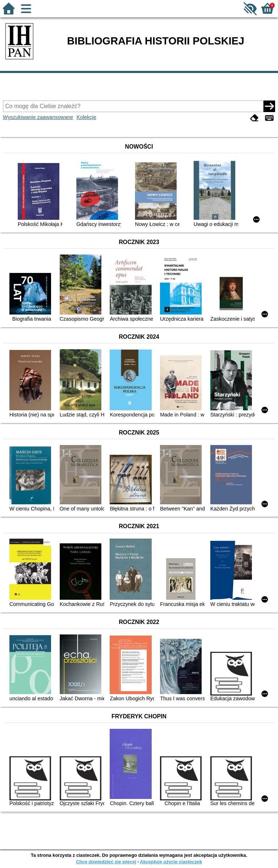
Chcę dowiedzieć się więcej (106, 862)
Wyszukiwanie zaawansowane (38, 117)
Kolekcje (87, 117)
